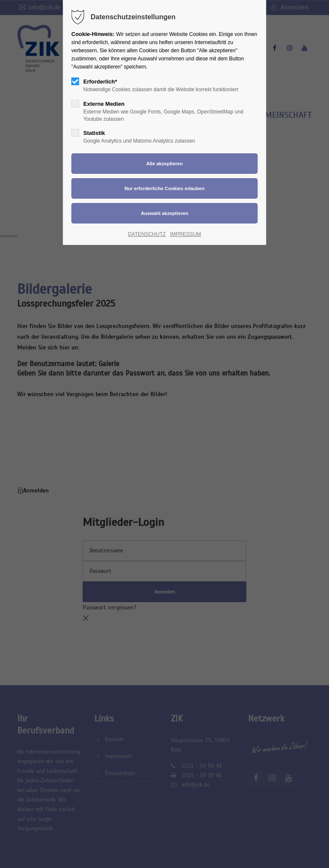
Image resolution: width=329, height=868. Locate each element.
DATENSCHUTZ (147, 234)
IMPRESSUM (186, 234)
